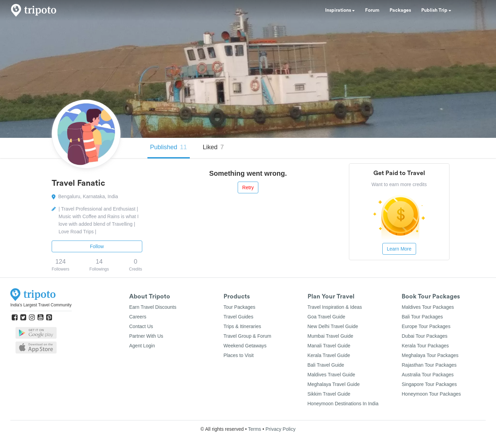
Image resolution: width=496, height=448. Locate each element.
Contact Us (141, 326)
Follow (97, 246)
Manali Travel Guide (329, 346)
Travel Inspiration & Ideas (335, 307)
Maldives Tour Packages (428, 307)
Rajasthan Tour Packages (429, 365)
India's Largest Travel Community (41, 305)
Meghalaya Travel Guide (334, 384)
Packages (400, 10)
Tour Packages (240, 307)
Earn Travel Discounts (153, 307)
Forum (372, 10)
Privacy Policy (281, 429)
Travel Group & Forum (247, 336)
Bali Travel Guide (326, 365)
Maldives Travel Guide (332, 375)
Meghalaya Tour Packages (430, 355)
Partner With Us (146, 336)
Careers (138, 317)
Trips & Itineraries (242, 326)
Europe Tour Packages (426, 326)
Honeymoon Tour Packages (431, 394)
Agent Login (142, 346)
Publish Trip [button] (436, 10)
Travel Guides (239, 317)
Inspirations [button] (340, 10)
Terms (255, 429)
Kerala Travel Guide (329, 355)
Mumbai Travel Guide (330, 336)
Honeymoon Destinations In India (343, 404)
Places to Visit (239, 355)
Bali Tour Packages (422, 317)
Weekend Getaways (245, 346)
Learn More (399, 249)
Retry (248, 187)
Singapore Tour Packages (429, 384)
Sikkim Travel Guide (329, 394)
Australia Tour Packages (428, 375)
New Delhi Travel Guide (333, 326)
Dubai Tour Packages (425, 336)
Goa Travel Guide (327, 317)
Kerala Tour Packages (425, 346)
